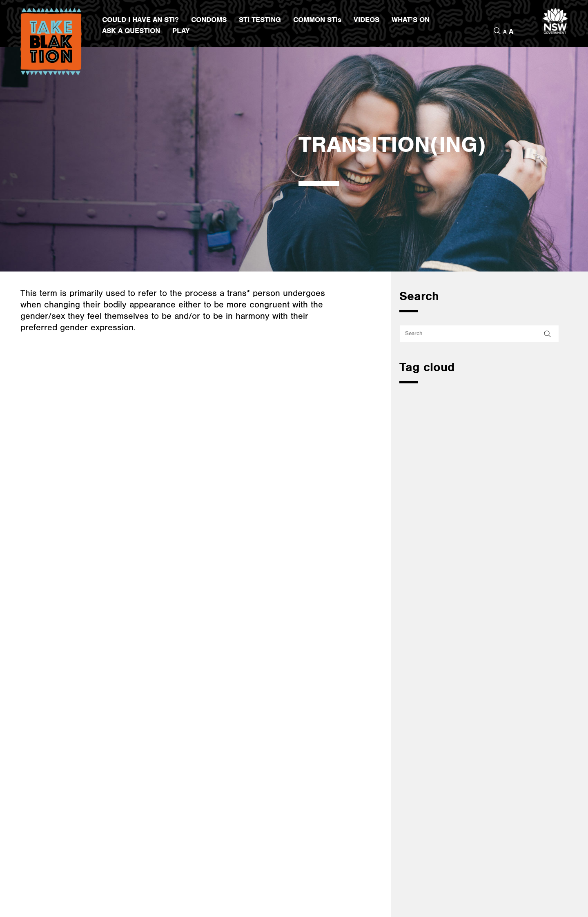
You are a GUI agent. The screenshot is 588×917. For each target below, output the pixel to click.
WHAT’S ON (411, 20)
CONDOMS (209, 20)
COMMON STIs (317, 20)
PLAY (181, 31)
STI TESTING (260, 20)
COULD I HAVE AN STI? (140, 20)
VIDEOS (366, 20)
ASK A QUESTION (131, 31)
